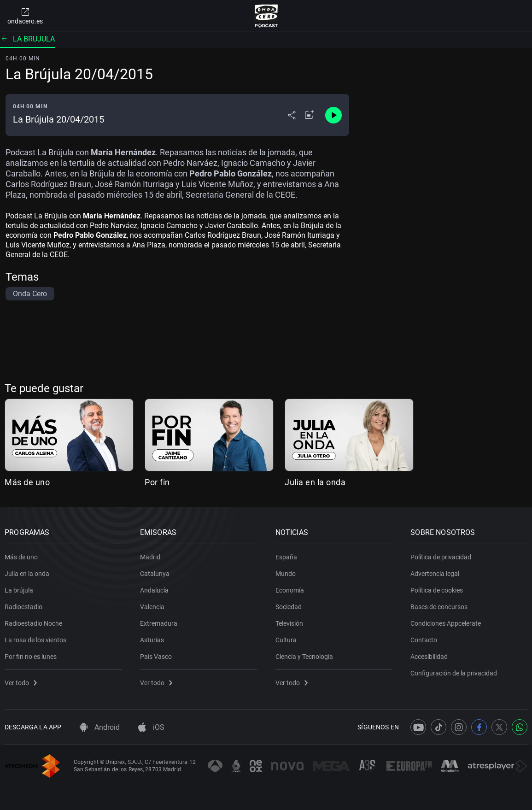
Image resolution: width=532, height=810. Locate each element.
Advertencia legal (435, 574)
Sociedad (289, 607)
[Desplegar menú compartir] (292, 115)
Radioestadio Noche (33, 623)
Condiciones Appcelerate (446, 623)
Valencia (152, 607)
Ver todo (21, 683)
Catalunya (155, 574)
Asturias (152, 640)
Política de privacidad (441, 557)
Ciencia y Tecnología (304, 657)
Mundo (286, 574)
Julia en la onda (315, 482)
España (286, 557)
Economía (290, 590)
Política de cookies (437, 590)
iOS (151, 727)
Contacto (424, 640)
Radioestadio (23, 607)
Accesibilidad (429, 657)
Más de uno (27, 482)
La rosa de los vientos (35, 640)
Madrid (150, 557)
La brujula (27, 39)
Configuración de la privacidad (454, 673)
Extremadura (159, 623)
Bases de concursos (439, 607)
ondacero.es (25, 16)
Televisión (289, 623)
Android (100, 727)
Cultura (286, 640)
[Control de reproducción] (333, 115)
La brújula (19, 590)
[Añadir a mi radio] (310, 115)
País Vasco (156, 657)
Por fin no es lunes (31, 657)
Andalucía (154, 590)
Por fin (157, 482)
